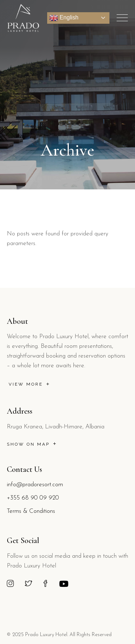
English (64, 18)
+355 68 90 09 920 (33, 498)
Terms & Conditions (31, 511)
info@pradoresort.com (35, 485)
